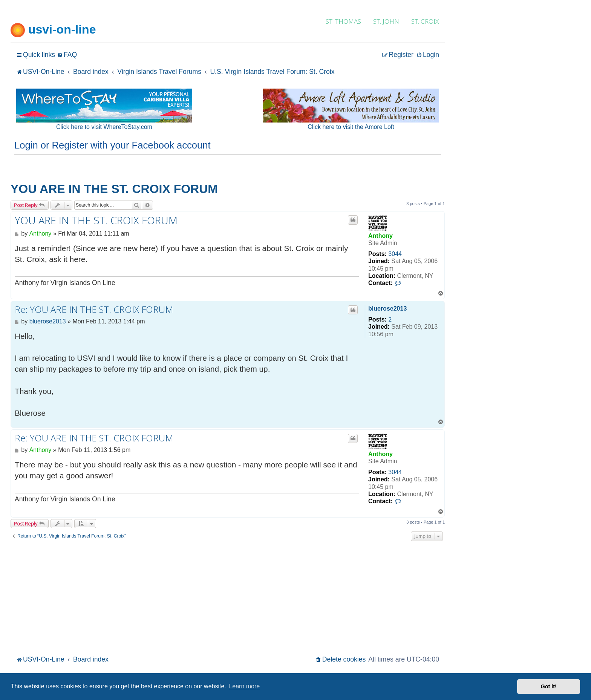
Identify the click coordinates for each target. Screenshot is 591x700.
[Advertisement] (228, 597)
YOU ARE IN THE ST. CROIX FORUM (114, 189)
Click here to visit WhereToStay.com (104, 127)
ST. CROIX (425, 21)
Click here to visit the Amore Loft (351, 127)
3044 (395, 254)
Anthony (380, 236)
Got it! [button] (549, 686)
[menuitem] (67, 55)
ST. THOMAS (343, 21)
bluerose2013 (387, 309)
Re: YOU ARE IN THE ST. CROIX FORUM (94, 309)
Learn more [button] (244, 686)
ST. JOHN (386, 21)
